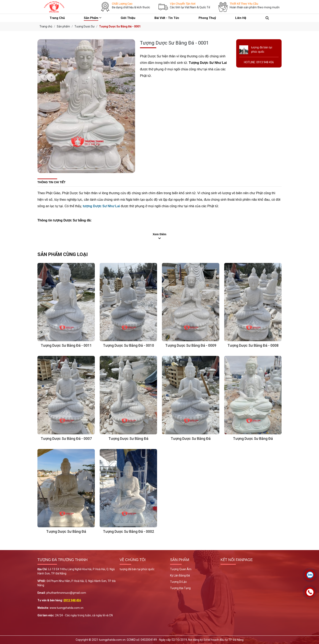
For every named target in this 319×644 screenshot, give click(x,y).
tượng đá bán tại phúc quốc (137, 569)
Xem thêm (160, 234)
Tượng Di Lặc (178, 582)
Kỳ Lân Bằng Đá (180, 575)
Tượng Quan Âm (181, 569)
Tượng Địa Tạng (180, 588)
